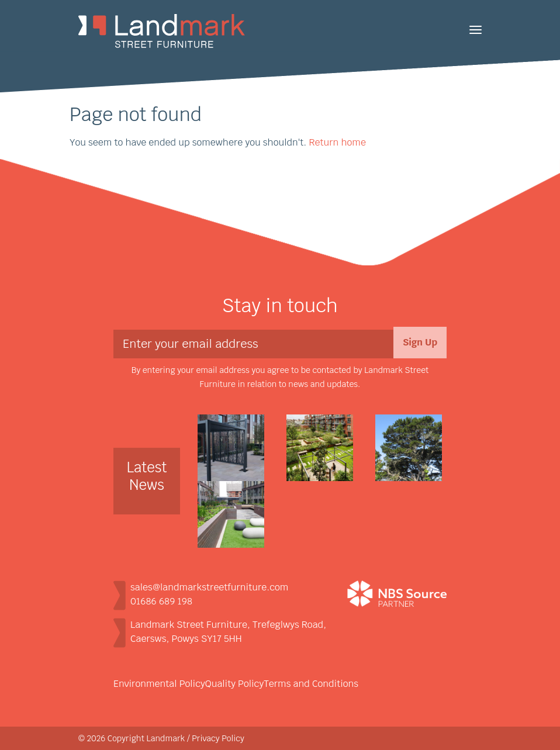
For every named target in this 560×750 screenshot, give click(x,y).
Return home (337, 142)
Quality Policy (234, 684)
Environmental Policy (159, 684)
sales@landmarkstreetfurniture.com (209, 587)
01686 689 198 (161, 601)
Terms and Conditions (311, 684)
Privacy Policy (218, 738)
